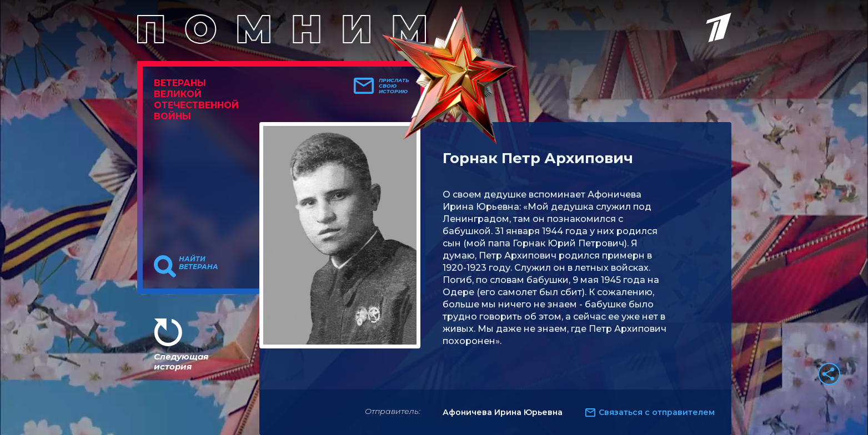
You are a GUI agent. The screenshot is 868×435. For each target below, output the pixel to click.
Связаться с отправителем (657, 412)
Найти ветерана (199, 263)
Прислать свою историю (394, 86)
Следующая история (181, 361)
